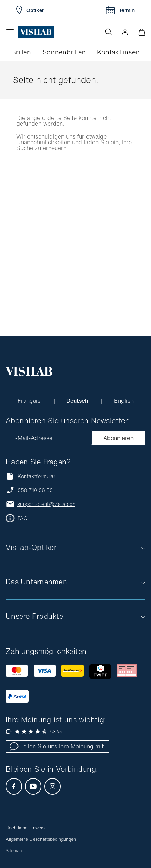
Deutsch (78, 401)
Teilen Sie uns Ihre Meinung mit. (57, 746)
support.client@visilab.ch (46, 504)
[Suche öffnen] (109, 32)
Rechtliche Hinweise (26, 828)
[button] (125, 32)
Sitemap (14, 851)
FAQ (22, 518)
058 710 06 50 (35, 490)
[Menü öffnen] (12, 32)
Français (30, 401)
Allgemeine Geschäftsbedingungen (41, 839)
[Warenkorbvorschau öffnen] (142, 32)
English (124, 401)
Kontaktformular (31, 476)
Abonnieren (118, 438)
